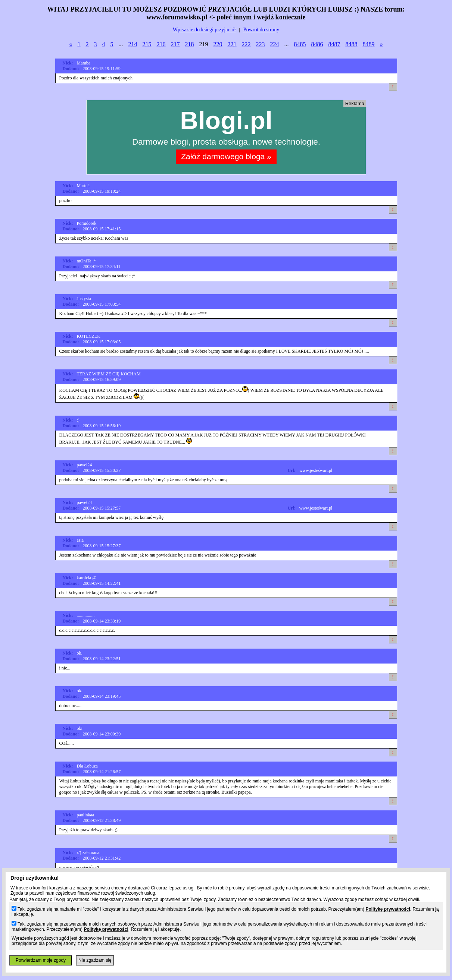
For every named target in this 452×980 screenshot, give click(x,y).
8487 (334, 44)
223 (261, 44)
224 (275, 44)
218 (190, 44)
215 (147, 44)
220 (218, 44)
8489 (369, 44)
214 (133, 44)
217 (175, 44)
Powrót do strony (261, 30)
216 (161, 44)
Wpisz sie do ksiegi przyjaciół (204, 30)
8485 (300, 44)
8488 (352, 44)
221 (232, 44)
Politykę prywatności (388, 909)
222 (246, 44)
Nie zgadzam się (95, 960)
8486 (317, 44)
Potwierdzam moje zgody (41, 960)
